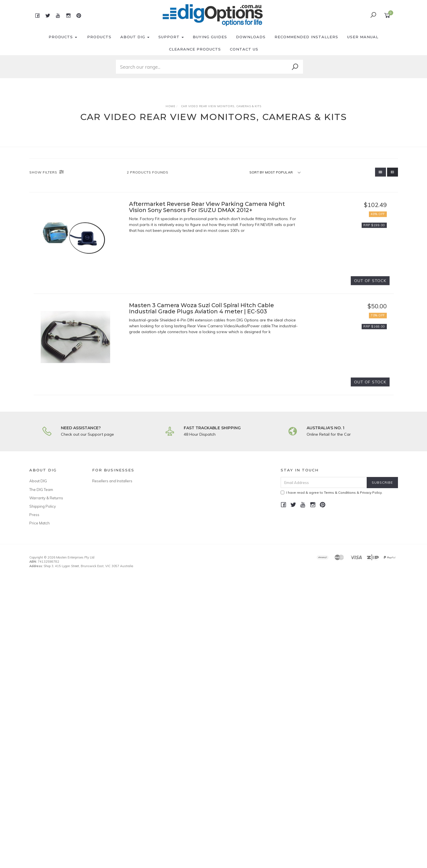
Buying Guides (210, 37)
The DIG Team (41, 490)
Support (171, 37)
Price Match (40, 523)
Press (34, 515)
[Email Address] (324, 482)
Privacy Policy (371, 492)
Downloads (251, 37)
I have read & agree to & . (332, 492)
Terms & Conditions (340, 492)
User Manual (363, 37)
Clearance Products (195, 49)
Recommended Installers (306, 37)
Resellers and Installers (112, 481)
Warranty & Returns (46, 498)
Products (63, 37)
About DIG (135, 37)
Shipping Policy (43, 506)
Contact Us (244, 49)
